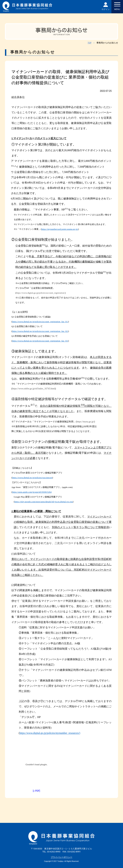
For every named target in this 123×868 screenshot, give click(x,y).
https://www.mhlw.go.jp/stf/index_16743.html (34, 389)
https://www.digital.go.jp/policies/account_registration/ (40, 293)
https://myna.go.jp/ (85, 422)
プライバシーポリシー (61, 857)
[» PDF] (36, 791)
